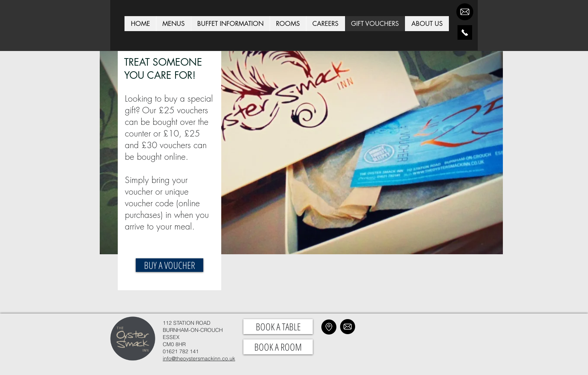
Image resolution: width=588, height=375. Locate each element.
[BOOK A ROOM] (278, 347)
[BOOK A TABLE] (278, 327)
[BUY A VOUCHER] (169, 265)
